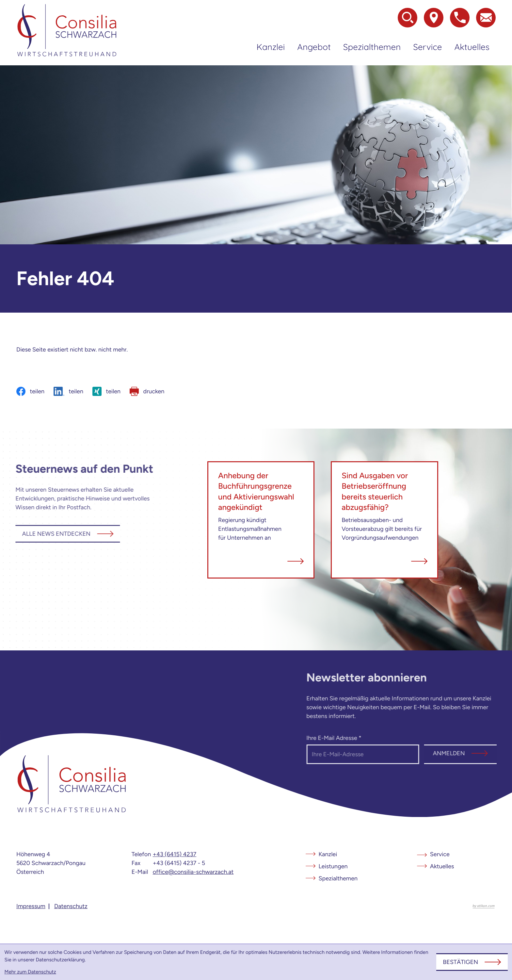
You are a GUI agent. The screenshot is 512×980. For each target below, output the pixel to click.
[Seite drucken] (147, 391)
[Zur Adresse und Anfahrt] (434, 18)
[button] (460, 18)
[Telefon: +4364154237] (175, 854)
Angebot (314, 47)
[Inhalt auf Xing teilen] (106, 391)
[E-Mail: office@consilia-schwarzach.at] (486, 18)
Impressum (31, 906)
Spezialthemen (372, 47)
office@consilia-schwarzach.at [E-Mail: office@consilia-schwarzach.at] (193, 872)
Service (427, 47)
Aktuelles (472, 47)
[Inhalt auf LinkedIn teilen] (68, 391)
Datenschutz (71, 906)
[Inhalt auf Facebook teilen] (30, 391)
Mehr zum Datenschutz (30, 972)
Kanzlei (271, 47)
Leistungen (333, 866)
